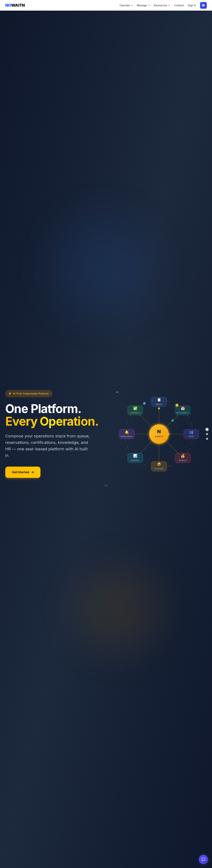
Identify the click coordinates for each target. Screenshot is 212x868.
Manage (143, 5)
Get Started (23, 472)
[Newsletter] (207, 434)
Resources (162, 5)
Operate (126, 5)
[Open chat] (203, 859)
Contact (179, 5)
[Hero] (207, 429)
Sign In (192, 5)
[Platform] (207, 439)
